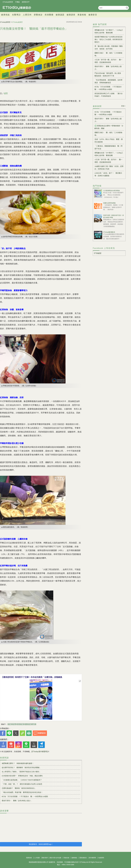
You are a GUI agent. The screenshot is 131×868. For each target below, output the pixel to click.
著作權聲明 (93, 858)
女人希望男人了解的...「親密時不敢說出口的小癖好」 (21, 772)
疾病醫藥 (49, 15)
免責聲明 (101, 858)
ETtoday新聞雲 (8, 2)
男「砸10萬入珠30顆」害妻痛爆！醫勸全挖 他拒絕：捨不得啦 (109, 47)
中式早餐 (28, 724)
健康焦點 (5, 15)
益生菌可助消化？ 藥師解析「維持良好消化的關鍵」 (21, 767)
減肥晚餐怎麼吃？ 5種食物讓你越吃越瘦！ (18, 763)
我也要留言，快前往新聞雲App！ (41, 844)
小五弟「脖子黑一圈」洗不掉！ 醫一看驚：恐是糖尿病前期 (108, 61)
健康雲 (17, 8)
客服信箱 (66, 858)
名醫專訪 (16, 15)
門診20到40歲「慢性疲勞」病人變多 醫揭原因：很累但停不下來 (109, 74)
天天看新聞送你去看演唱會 (111, 191)
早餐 (10, 724)
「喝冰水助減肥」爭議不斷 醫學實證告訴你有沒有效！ (22, 792)
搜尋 (127, 8)
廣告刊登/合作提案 (55, 858)
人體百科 (27, 15)
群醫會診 (38, 15)
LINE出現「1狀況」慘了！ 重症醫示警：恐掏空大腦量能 (108, 174)
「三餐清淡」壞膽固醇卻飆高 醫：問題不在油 (108, 147)
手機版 (17, 2)
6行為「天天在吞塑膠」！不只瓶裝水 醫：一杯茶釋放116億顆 (25, 796)
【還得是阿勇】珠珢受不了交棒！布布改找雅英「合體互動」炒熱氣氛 (32, 677)
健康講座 (71, 15)
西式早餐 (20, 724)
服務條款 (74, 858)
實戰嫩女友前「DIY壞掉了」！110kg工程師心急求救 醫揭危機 (109, 31)
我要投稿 (29, 858)
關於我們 (45, 858)
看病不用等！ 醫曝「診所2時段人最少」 (17, 801)
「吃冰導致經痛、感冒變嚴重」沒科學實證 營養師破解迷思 (108, 81)
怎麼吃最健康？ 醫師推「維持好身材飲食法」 (19, 788)
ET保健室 (98, 253)
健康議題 (60, 15)
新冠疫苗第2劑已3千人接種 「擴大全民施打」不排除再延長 (109, 95)
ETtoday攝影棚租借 (109, 232)
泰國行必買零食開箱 (109, 203)
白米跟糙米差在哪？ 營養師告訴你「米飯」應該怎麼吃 (22, 776)
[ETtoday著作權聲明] (40, 752)
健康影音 (93, 15)
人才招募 (37, 858)
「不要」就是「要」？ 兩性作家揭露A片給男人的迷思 (22, 784)
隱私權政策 (83, 858)
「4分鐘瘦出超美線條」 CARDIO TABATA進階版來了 (22, 780)
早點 (14, 724)
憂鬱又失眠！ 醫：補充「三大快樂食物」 (108, 54)
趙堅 (6, 93)
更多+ (123, 106)
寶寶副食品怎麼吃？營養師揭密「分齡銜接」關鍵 (109, 127)
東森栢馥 (82, 15)
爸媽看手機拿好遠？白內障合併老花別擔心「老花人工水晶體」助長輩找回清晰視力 (108, 39)
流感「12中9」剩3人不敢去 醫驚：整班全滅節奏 (109, 141)
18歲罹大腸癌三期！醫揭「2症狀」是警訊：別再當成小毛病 (109, 168)
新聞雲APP (26, 2)
